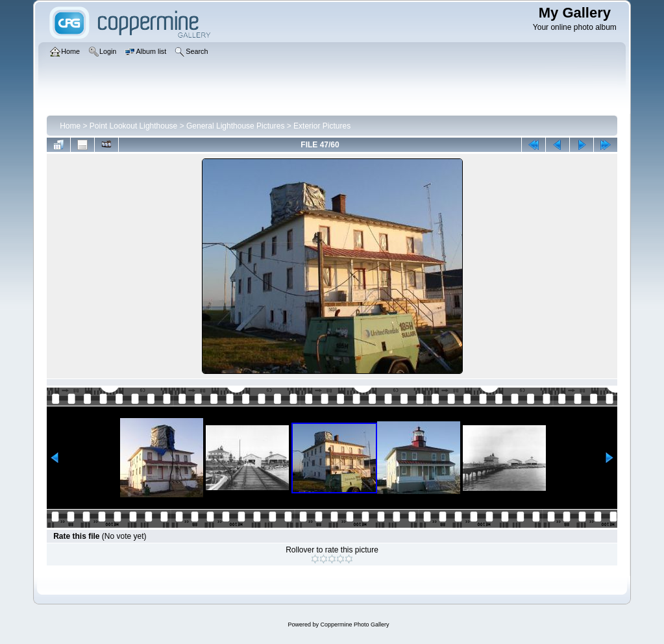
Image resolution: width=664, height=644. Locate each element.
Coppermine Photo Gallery (354, 625)
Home (70, 126)
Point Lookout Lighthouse (133, 126)
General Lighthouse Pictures (235, 126)
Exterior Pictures (322, 126)
